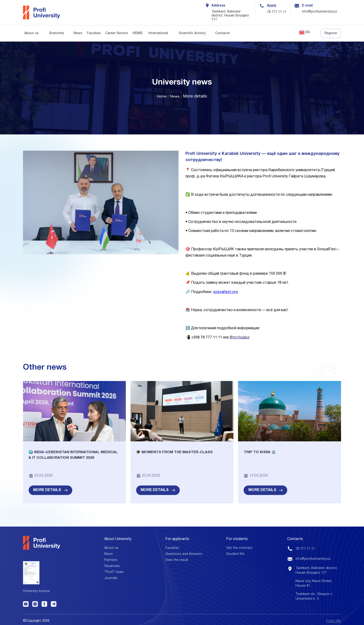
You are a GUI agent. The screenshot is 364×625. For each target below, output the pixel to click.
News (78, 33)
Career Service (117, 33)
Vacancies (112, 565)
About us (31, 33)
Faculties (94, 33)
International (158, 33)
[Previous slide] (322, 369)
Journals (111, 578)
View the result (177, 559)
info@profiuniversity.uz (313, 558)
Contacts (223, 33)
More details (50, 489)
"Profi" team (114, 571)
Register (331, 33)
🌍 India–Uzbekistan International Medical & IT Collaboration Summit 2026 (71, 459)
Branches (57, 33)
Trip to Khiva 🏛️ (262, 453)
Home (161, 97)
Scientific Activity (192, 33)
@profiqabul (239, 338)
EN (304, 33)
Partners (111, 559)
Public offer (333, 618)
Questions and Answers (184, 553)
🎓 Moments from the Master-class (179, 453)
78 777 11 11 (277, 12)
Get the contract (239, 547)
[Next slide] (335, 369)
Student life (235, 553)
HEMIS (138, 33)
